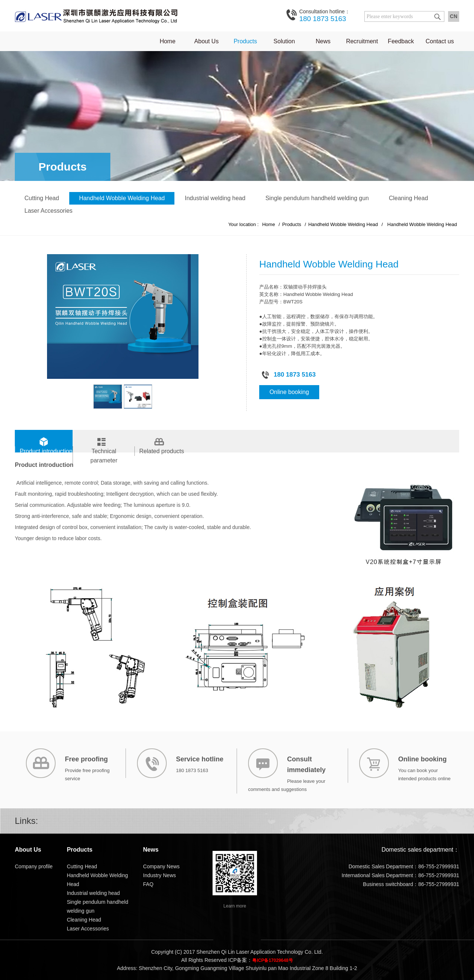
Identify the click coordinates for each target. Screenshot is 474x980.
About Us (207, 41)
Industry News (159, 875)
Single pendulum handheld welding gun (317, 198)
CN (454, 16)
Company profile (34, 866)
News (323, 41)
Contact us (440, 41)
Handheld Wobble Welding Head (122, 198)
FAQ (148, 884)
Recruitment (362, 41)
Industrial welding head (215, 198)
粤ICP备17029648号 (272, 960)
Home (168, 41)
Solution (284, 41)
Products (245, 41)
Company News (161, 866)
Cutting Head (42, 198)
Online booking (289, 392)
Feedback (401, 41)
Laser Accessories (49, 211)
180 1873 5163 (325, 15)
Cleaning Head (408, 198)
